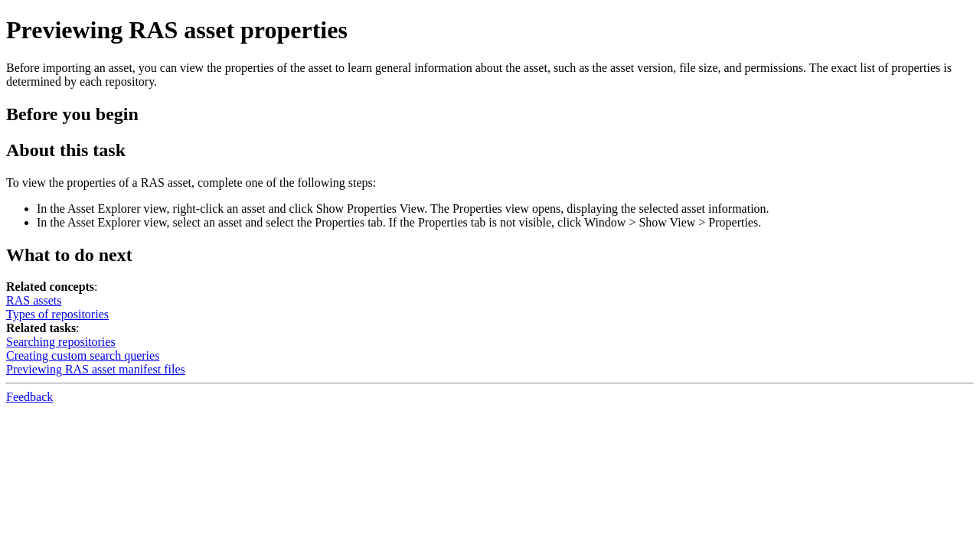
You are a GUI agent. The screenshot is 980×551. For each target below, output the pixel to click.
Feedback (29, 397)
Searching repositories (61, 342)
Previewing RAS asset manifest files (96, 369)
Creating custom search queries (83, 355)
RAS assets (34, 300)
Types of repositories (57, 314)
